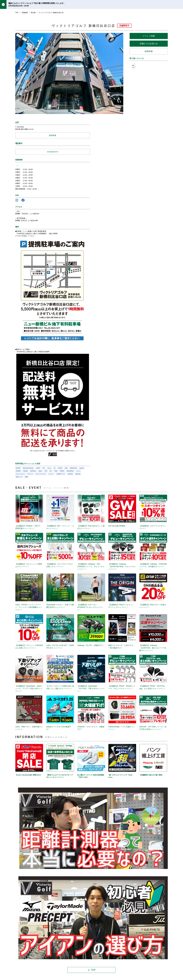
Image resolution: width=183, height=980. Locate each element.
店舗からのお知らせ (149, 44)
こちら (31, 236)
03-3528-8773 (53, 152)
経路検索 (149, 51)
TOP (92, 970)
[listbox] (69, 73)
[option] (69, 73)
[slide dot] (69, 111)
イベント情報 (149, 36)
